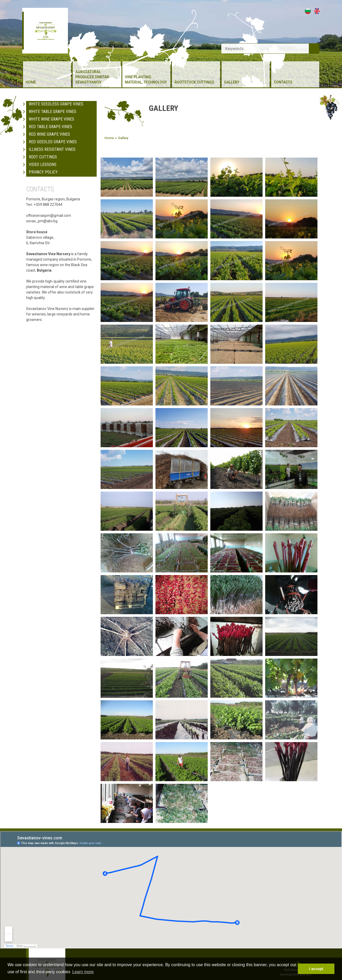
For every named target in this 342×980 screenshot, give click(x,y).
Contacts (283, 82)
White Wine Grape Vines (51, 112)
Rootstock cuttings (194, 82)
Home (31, 82)
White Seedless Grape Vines (56, 96)
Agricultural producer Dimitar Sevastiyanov (92, 77)
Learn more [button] (83, 972)
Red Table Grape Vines (50, 119)
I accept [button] (316, 969)
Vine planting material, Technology (146, 80)
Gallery (232, 82)
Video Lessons (43, 157)
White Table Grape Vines (53, 104)
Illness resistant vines (52, 142)
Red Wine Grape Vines (49, 127)
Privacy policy (43, 165)
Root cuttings (43, 149)
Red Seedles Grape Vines (53, 134)
